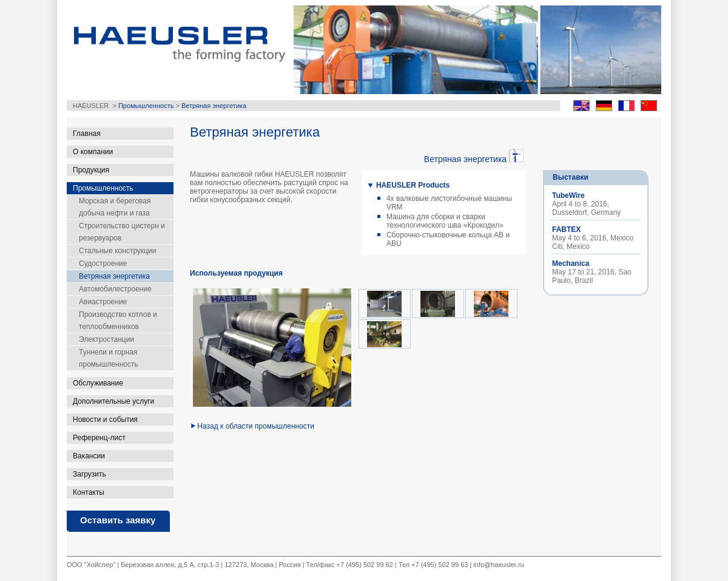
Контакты (89, 492)
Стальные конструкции (117, 251)
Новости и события (105, 420)
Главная (87, 134)
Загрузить (89, 474)
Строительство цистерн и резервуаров (122, 232)
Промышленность (146, 106)
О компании (93, 152)
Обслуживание (98, 383)
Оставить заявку (118, 520)
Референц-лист (99, 438)
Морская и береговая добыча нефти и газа (115, 207)
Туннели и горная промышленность (109, 358)
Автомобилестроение (115, 289)
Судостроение (103, 263)
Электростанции (106, 339)
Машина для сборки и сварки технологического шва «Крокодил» (445, 221)
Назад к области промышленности (256, 426)
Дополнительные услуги (113, 401)
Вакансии (89, 456)
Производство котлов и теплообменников (118, 321)
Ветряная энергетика (214, 106)
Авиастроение (103, 302)
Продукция (91, 170)
